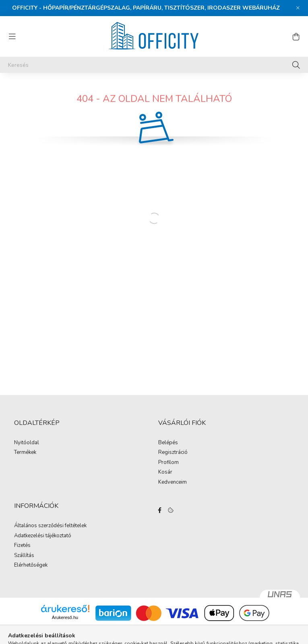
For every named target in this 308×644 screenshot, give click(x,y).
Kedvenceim (173, 482)
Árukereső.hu (65, 617)
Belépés (168, 443)
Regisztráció (173, 453)
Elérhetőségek (31, 565)
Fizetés (22, 546)
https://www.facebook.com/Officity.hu (160, 510)
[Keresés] (154, 65)
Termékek (25, 453)
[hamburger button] (12, 37)
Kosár (165, 472)
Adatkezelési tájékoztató (43, 536)
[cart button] (296, 37)
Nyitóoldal (27, 443)
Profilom (168, 463)
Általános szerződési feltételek (50, 526)
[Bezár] (298, 8)
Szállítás (24, 556)
